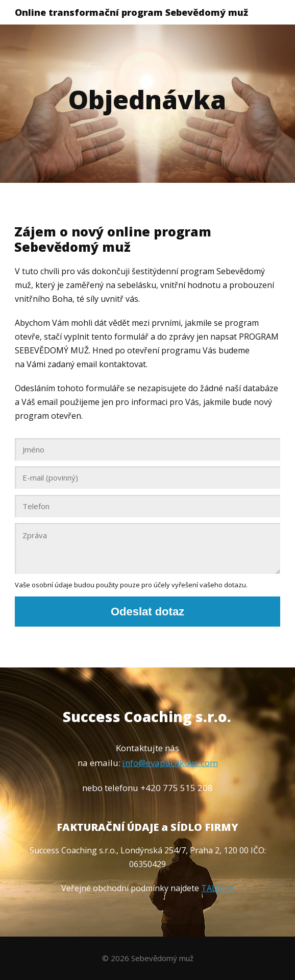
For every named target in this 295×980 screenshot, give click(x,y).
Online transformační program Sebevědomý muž (131, 12)
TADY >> (217, 888)
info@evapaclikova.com (170, 763)
